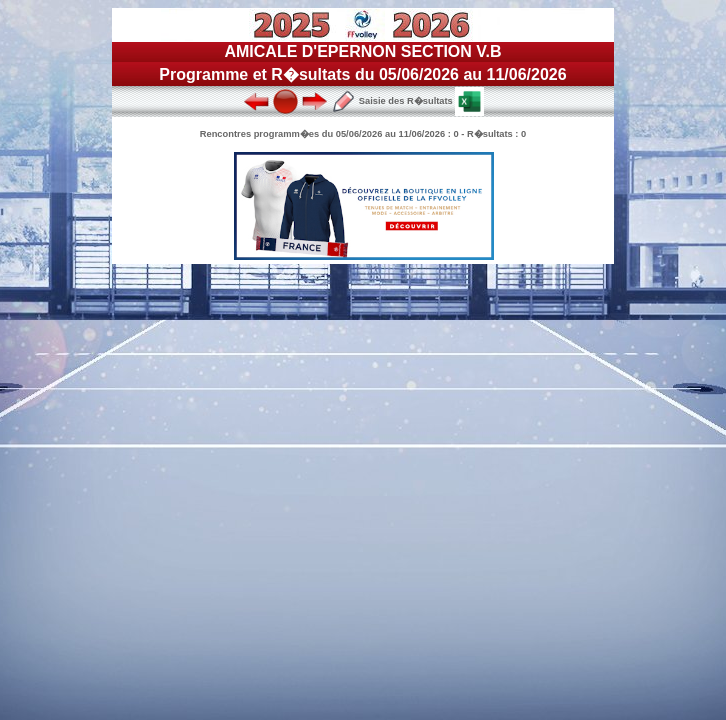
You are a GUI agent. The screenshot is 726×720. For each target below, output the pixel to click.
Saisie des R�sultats (392, 101)
